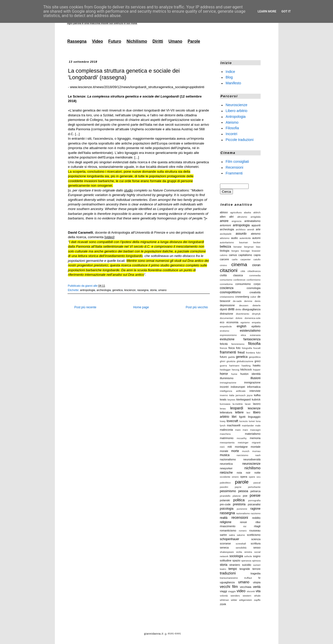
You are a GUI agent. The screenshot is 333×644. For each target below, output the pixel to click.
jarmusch (241, 395)
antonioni (226, 225)
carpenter (245, 259)
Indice (230, 71)
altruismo (242, 217)
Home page (141, 307)
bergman (249, 247)
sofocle (248, 556)
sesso (257, 548)
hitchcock (246, 369)
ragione (255, 509)
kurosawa (225, 404)
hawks (257, 365)
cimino (224, 265)
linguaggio (254, 417)
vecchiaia (245, 587)
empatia (256, 322)
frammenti (228, 352)
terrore (257, 569)
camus (233, 255)
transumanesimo (229, 578)
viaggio (232, 591)
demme (248, 301)
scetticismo (254, 535)
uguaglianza (227, 582)
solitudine (226, 560)
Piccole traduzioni (240, 140)
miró (222, 447)
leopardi (237, 408)
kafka (257, 395)
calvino (224, 255)
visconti (251, 591)
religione (226, 522)
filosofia (254, 344)
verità (257, 587)
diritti (231, 309)
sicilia (239, 552)
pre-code (225, 504)
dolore (239, 318)
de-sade (237, 301)
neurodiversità (252, 459)
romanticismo (228, 530)
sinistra (248, 552)
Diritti (158, 41)
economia (232, 322)
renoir (244, 522)
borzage (245, 251)
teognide (245, 569)
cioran (256, 265)
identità (256, 374)
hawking (246, 366)
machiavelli (234, 425)
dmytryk (256, 314)
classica (238, 275)
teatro (223, 569)
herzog (235, 370)
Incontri (231, 134)
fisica (232, 348)
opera (244, 477)
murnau (256, 451)
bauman (244, 242)
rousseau (255, 530)
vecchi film (229, 587)
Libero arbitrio (236, 111)
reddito (256, 518)
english (242, 326)
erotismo (225, 331)
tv (259, 578)
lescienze (130, 290)
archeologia (104, 290)
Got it (286, 11)
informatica (254, 387)
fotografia (247, 348)
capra (257, 255)
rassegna (143, 290)
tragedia (255, 573)
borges (235, 251)
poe (245, 496)
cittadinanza (254, 271)
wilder (234, 600)
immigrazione (252, 382)
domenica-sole (252, 318)
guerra (224, 366)
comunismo (226, 280)
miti (230, 447)
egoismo (245, 322)
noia (239, 473)
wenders (235, 596)
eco (222, 322)
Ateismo (232, 122)
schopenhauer (230, 539)
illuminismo (227, 378)
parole (242, 482)
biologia (225, 251)
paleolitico (225, 483)
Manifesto (233, 83)
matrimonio (227, 438)
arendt (251, 229)
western (247, 596)
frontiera (250, 353)
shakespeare (227, 552)
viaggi (224, 591)
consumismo (243, 284)
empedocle (226, 326)
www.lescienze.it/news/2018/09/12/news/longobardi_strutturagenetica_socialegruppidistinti (137, 87)
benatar (238, 247)
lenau (223, 408)
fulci (258, 353)
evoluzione (227, 339)
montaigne (241, 447)
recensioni (240, 518)
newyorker (226, 468)
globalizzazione (245, 361)
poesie (255, 495)
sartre (224, 535)
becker (257, 242)
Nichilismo (137, 41)
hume (234, 374)
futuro (224, 357)
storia (153, 290)
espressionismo (228, 335)
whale (257, 596)
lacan (248, 404)
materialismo (253, 434)
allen (223, 217)
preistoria (239, 504)
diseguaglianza (251, 309)
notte (257, 473)
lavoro (257, 404)
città (243, 271)
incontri (224, 387)
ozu (258, 477)
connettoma (226, 284)
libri (234, 417)
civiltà (223, 275)
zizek (223, 604)
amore (224, 221)
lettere (239, 412)
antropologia (88, 290)
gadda (232, 357)
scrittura (256, 543)
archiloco (241, 229)
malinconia (227, 430)
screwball (241, 544)
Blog (229, 77)
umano (162, 290)
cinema (239, 264)
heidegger (225, 370)
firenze (224, 348)
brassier (256, 251)
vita (258, 591)
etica (243, 335)
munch (246, 451)
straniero (235, 565)
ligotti (242, 417)
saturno (241, 535)
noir (248, 473)
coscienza (227, 288)
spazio (236, 560)
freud (241, 352)
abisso (224, 212)
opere (252, 477)
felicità (224, 344)
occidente (225, 477)
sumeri (257, 565)
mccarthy (242, 438)
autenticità (245, 238)
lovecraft (232, 421)
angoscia (236, 221)
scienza (256, 539)
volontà (224, 596)
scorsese (225, 543)
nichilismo (252, 468)
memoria (255, 438)
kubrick (256, 399)
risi (245, 526)
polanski (225, 500)
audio (234, 238)
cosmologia (254, 288)
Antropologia (236, 117)
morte (235, 451)
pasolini (224, 487)
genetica (117, 290)
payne (238, 487)
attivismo (225, 238)
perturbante (254, 487)
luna (258, 421)
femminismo (238, 344)
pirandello (225, 496)
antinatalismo (252, 221)
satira (232, 535)
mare (238, 430)
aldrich (257, 212)
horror (224, 374)
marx (245, 430)
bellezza (226, 247)
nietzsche (226, 473)
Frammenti (234, 173)
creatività (255, 292)
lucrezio (243, 421)
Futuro (115, 41)
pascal (257, 483)
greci (257, 361)
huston (244, 374)
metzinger (243, 442)
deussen (244, 305)
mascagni (255, 430)
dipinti (224, 309)
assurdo (241, 234)
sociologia (236, 556)
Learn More (267, 11)
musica (225, 455)
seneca (224, 548)
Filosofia (232, 128)
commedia (255, 275)
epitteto (256, 326)
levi (248, 413)
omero (235, 477)
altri (231, 217)
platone (237, 496)
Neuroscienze (236, 105)
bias (258, 247)
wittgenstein (245, 600)
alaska (247, 212)
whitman (225, 600)
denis (258, 301)
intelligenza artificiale (233, 391)
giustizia (231, 361)
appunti (256, 225)
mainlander (248, 425)
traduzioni (228, 573)
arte (258, 229)
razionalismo (243, 513)
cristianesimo (227, 297)
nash (258, 455)
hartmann (234, 366)
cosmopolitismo (231, 292)
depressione (227, 305)
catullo (257, 259)
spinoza (256, 561)
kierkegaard (243, 399)
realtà (224, 518)
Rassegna (77, 41)
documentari (227, 318)
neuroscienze (251, 464)
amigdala (256, 217)
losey (223, 421)
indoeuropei (238, 387)
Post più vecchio (197, 307)
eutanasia (255, 335)
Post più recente (85, 307)
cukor (253, 297)
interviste (255, 391)
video (109, 237)
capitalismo (245, 255)
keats (223, 399)
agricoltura (236, 212)
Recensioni (234, 167)
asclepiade (226, 234)
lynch (223, 425)
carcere (225, 259)
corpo (257, 284)
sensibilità (241, 548)
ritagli (257, 526)
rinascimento (228, 526)
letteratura (226, 412)
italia (232, 395)
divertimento (243, 314)
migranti (256, 442)
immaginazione (228, 383)
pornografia (254, 500)
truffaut (248, 578)
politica (239, 500)
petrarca (256, 491)
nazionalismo (228, 459)
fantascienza (252, 339)
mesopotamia (227, 442)
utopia (257, 582)
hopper (257, 370)
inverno (224, 395)
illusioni (255, 378)
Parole (194, 41)
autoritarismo (227, 242)
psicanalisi (254, 504)
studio (128, 190)
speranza (246, 561)
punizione (242, 509)
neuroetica (226, 464)
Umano (175, 41)
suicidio (247, 565)
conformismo (254, 280)
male (258, 425)
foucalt (257, 348)
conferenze (239, 280)
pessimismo (228, 491)
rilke (258, 522)
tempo (233, 569)
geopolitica (255, 357)
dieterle (256, 305)
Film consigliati (237, 162)
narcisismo (243, 455)
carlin (235, 259)
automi (256, 238)
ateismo (256, 234)
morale (224, 451)
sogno (257, 556)
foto (238, 348)
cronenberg (242, 297)
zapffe (257, 600)
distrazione (227, 314)
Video (97, 41)
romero (243, 531)
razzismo (256, 513)
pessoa (243, 491)
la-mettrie (237, 404)
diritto (238, 309)
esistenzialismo (250, 331)
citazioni (229, 270)
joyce (250, 395)
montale (256, 447)
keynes (231, 400)
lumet (252, 421)
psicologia (227, 509)
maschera (225, 434)
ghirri (223, 361)
